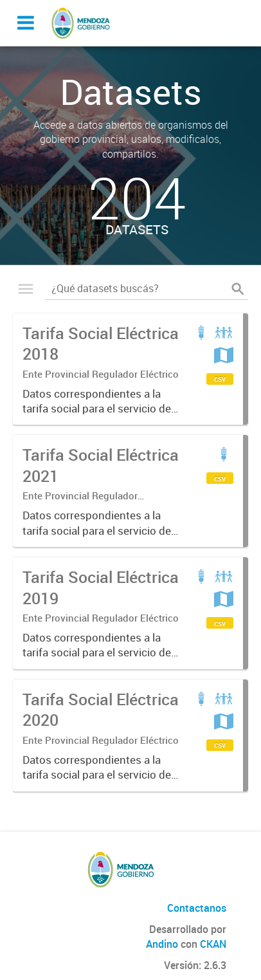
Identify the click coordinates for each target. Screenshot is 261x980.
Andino (162, 944)
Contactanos (197, 908)
